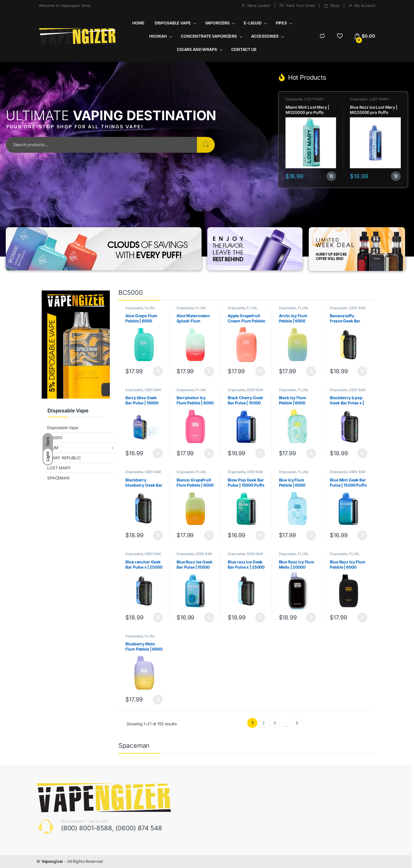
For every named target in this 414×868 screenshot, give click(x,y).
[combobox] (101, 145)
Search (206, 145)
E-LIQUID (253, 23)
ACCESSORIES (265, 36)
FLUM (53, 448)
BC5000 (55, 438)
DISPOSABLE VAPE (173, 23)
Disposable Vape (63, 428)
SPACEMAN (58, 478)
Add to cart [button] (331, 176)
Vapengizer (52, 861)
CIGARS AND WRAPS (197, 49)
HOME (138, 23)
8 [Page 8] (297, 723)
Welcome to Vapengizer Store (65, 5)
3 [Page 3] (275, 723)
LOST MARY (314, 99)
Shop (331, 6)
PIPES (281, 23)
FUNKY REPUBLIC (64, 458)
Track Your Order (297, 6)
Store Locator (256, 6)
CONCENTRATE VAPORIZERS (209, 36)
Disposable (294, 99)
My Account (362, 6)
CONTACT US (244, 49)
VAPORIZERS (217, 23)
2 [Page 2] (263, 723)
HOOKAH (158, 36)
